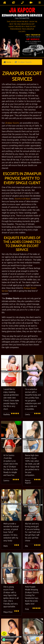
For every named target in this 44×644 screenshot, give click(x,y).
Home (9, 62)
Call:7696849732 (22, 18)
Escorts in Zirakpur (23, 199)
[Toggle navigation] (40, 3)
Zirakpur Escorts (12, 123)
